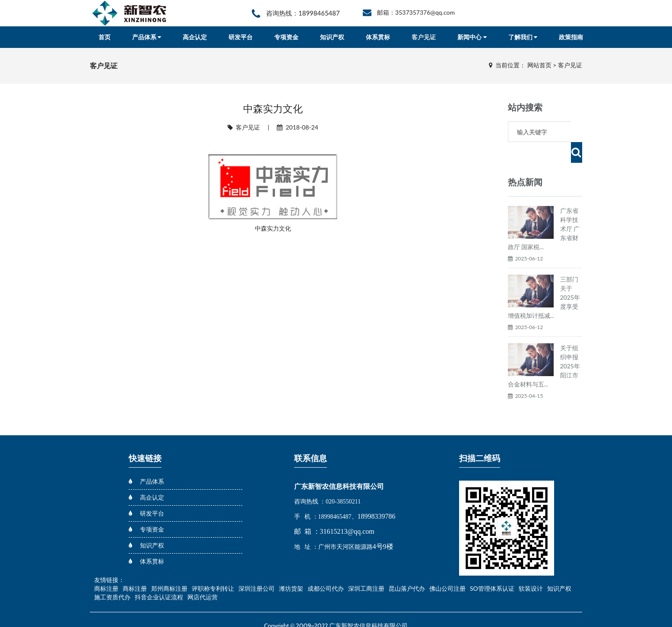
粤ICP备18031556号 (338, 614)
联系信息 (311, 438)
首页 (105, 37)
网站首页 (539, 65)
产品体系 (147, 37)
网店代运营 (203, 576)
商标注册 (106, 568)
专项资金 (286, 37)
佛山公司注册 (447, 568)
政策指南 (571, 37)
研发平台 (241, 37)
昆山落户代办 (407, 568)
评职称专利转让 (213, 568)
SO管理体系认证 (492, 568)
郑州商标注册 (169, 568)
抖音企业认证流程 (159, 576)
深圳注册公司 (257, 568)
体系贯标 (378, 37)
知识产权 (332, 37)
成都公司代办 (326, 568)
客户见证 (424, 37)
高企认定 (195, 37)
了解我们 (523, 37)
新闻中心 (472, 37)
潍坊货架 (291, 568)
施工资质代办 (112, 576)
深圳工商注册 (366, 568)
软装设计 (531, 568)
